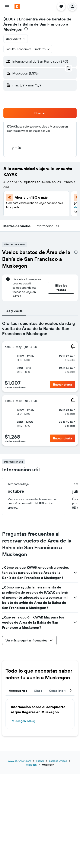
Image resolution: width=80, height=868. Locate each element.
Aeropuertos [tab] (18, 691)
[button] (7, 7)
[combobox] (16, 39)
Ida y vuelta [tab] (14, 311)
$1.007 (9, 19)
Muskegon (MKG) (23, 721)
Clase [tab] (38, 691)
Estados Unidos (58, 761)
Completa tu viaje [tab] (62, 691)
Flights (40, 761)
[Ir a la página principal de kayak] (28, 7)
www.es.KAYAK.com (20, 761)
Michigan (31, 765)
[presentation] (26, 29)
